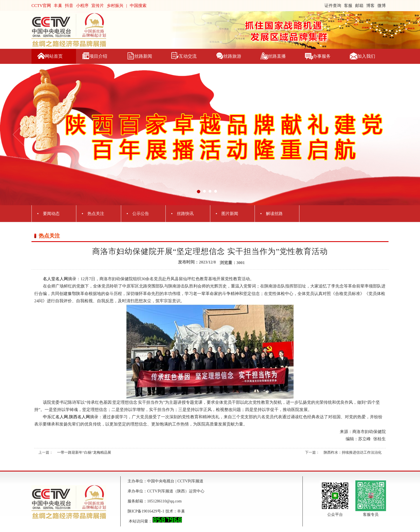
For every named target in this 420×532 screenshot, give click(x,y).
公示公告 (141, 214)
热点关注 (96, 214)
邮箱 (359, 6)
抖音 (69, 6)
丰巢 (58, 6)
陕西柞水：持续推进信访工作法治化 (353, 452)
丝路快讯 (185, 214)
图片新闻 (230, 214)
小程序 (82, 6)
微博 (382, 6)
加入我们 (366, 56)
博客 (370, 6)
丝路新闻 (143, 56)
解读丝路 (274, 214)
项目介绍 (98, 56)
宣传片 (98, 6)
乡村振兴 (115, 6)
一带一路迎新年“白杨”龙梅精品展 (84, 452)
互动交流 (188, 56)
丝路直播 (277, 56)
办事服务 (322, 56)
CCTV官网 (41, 6)
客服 (348, 6)
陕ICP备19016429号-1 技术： (152, 511)
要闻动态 (51, 214)
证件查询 (333, 6)
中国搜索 (138, 6)
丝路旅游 (232, 56)
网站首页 (54, 56)
